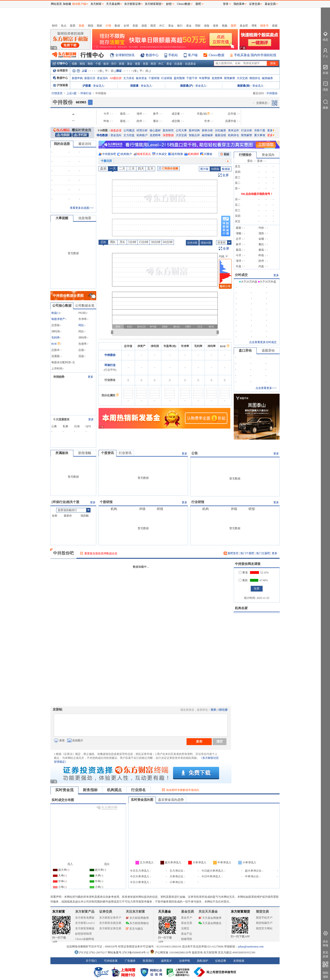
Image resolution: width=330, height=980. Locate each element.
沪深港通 (60, 85)
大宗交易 (242, 78)
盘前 (103, 169)
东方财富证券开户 (110, 918)
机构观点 (114, 790)
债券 (216, 26)
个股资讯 (107, 453)
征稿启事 (221, 961)
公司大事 (181, 130)
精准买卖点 (144, 154)
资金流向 (102, 78)
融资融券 (267, 78)
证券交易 (255, 4)
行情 (108, 26)
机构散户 (142, 135)
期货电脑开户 (264, 923)
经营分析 (142, 130)
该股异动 (268, 351)
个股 (98, 64)
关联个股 (260, 130)
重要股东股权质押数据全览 (101, 553)
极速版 (226, 169)
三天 (132, 169)
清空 (220, 741)
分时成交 (241, 275)
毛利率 (55, 338)
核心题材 (155, 130)
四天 (141, 169)
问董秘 (208, 154)
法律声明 (184, 961)
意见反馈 (325, 954)
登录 (213, 710)
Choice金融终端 (85, 939)
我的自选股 (62, 144)
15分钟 (143, 242)
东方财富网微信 (137, 923)
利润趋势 (59, 377)
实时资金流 (64, 790)
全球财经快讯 (125, 55)
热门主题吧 (263, 553)
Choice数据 (217, 55)
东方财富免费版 (85, 918)
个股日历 (106, 161)
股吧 (234, 26)
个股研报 (154, 78)
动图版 (215, 169)
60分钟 (168, 242)
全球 (126, 26)
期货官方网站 (264, 928)
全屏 (225, 175)
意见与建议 (134, 929)
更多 (271, 130)
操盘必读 (116, 130)
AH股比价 (116, 78)
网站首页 (56, 4)
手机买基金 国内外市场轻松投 (255, 55)
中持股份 (110, 355)
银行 (180, 26)
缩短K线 (206, 243)
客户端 (193, 55)
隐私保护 (203, 961)
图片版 (204, 169)
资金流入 (99, 86)
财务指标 (90, 790)
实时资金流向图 (142, 800)
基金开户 (187, 918)
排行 (114, 64)
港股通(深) (244, 86)
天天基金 (165, 912)
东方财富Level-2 (85, 923)
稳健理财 (187, 939)
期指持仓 (255, 78)
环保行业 (86, 93)
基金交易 (187, 923)
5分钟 (132, 242)
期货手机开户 (264, 918)
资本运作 (234, 130)
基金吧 (244, 26)
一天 (113, 169)
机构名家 (241, 608)
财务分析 (207, 130)
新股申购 (77, 78)
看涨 (243, 573)
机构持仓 (234, 135)
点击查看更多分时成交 (263, 342)
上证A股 (72, 93)
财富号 (264, 26)
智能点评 (194, 135)
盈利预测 (179, 78)
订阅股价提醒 (169, 168)
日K (103, 242)
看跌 (243, 580)
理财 (198, 26)
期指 (91, 26)
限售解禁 (230, 78)
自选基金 (190, 64)
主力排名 (129, 78)
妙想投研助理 (83, 934)
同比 (81, 325)
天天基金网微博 (210, 918)
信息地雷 (85, 218)
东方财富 (59, 912)
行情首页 (57, 93)
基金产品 (187, 934)
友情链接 (239, 961)
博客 (254, 26)
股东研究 (168, 130)
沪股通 (87, 86)
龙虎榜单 (217, 78)
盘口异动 (245, 351)
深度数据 (168, 135)
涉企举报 (325, 943)
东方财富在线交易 (110, 923)
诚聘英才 (166, 961)
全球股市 (60, 71)
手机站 (173, 55)
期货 (153, 26)
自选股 (178, 64)
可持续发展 (111, 961)
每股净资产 (58, 319)
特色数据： (104, 135)
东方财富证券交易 (110, 928)
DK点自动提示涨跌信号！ (257, 194)
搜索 (275, 26)
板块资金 (141, 78)
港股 (144, 26)
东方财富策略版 (85, 928)
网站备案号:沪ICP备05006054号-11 (129, 952)
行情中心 (60, 63)
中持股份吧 (109, 154)
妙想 (169, 4)
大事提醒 (62, 218)
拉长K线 (192, 243)
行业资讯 (125, 453)
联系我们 (148, 961)
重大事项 (260, 135)
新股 (82, 26)
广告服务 (130, 961)
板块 (106, 64)
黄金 (171, 26)
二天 (122, 169)
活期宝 (185, 928)
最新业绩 (220, 135)
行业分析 (247, 130)
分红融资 (220, 130)
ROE (56, 344)
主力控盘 (129, 135)
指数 (74, 64)
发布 (199, 741)
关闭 (46, 12)
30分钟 (156, 242)
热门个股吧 (247, 553)
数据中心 (152, 55)
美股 (135, 26)
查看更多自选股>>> (82, 208)
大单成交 (161, 154)
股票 (73, 26)
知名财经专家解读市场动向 (183, 790)
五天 (150, 169)
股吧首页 (231, 553)
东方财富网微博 (137, 918)
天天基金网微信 (210, 923)
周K (113, 242)
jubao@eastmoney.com (251, 947)
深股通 (134, 86)
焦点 (64, 26)
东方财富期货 (240, 912)
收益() (55, 313)
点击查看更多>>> (266, 388)
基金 (189, 26)
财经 (55, 26)
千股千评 (192, 78)
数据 (117, 26)
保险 (207, 26)
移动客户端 (79, 4)
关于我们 (91, 961)
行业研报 (167, 78)
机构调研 (193, 154)
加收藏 (67, 4)
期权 (99, 26)
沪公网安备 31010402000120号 (171, 952)
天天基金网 (113, 4)
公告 (195, 453)
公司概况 (129, 130)
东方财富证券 (132, 4)
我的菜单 (239, 4)
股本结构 (194, 130)
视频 (225, 26)
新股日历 (90, 78)
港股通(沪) (187, 86)
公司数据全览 (85, 306)
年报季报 (204, 78)
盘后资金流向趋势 (171, 800)
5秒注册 (223, 710)
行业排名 (138, 790)
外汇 (162, 26)
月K (122, 242)
